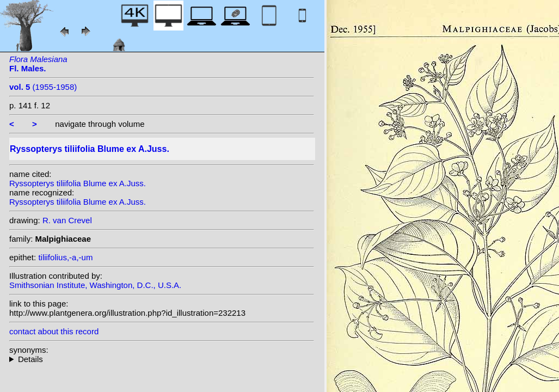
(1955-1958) (43, 87)
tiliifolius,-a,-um (65, 257)
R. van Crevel (67, 220)
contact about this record (54, 331)
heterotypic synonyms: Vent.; (162, 359)
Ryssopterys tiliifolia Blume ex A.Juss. (78, 183)
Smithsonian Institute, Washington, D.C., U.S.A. (95, 285)
